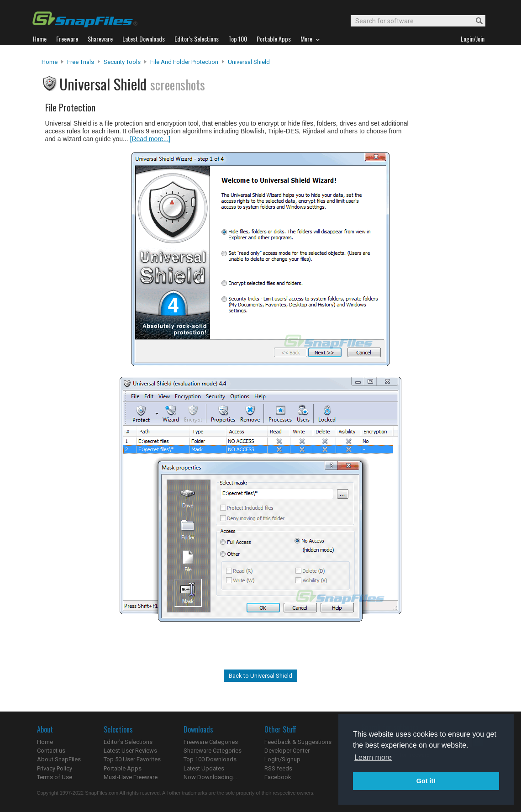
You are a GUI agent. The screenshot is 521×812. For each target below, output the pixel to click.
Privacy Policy (55, 768)
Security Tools (122, 62)
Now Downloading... (210, 777)
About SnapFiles (59, 759)
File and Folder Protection (184, 62)
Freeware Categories (211, 742)
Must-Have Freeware (131, 777)
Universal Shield (249, 62)
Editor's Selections (128, 742)
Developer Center (287, 751)
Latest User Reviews (130, 751)
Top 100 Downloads (210, 759)
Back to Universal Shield (260, 676)
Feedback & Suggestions (298, 742)
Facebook (278, 777)
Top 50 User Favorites (132, 759)
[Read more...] (150, 139)
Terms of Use (55, 777)
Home (50, 62)
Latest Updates (204, 768)
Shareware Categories (213, 751)
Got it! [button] (426, 781)
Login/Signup (282, 759)
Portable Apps (123, 768)
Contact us (51, 751)
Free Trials (81, 62)
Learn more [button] (373, 757)
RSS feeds (278, 768)
